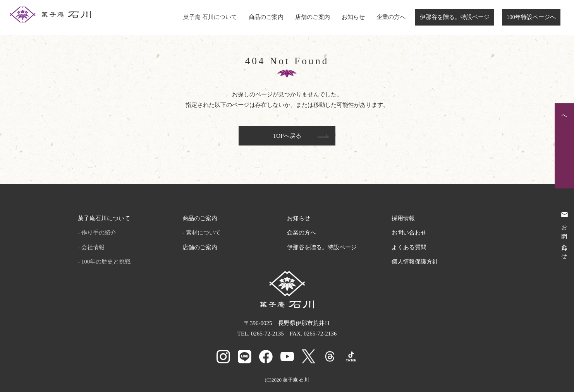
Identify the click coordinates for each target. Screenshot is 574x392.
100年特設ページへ (531, 17)
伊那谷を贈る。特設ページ (455, 17)
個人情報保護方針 (415, 262)
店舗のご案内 (313, 17)
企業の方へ (391, 17)
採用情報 (403, 218)
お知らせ (353, 17)
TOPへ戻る (287, 136)
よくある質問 (409, 247)
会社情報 (93, 247)
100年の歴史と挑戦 (106, 262)
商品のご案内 (266, 17)
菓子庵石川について (104, 218)
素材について (203, 233)
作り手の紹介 (99, 233)
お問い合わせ (409, 233)
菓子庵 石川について (210, 17)
